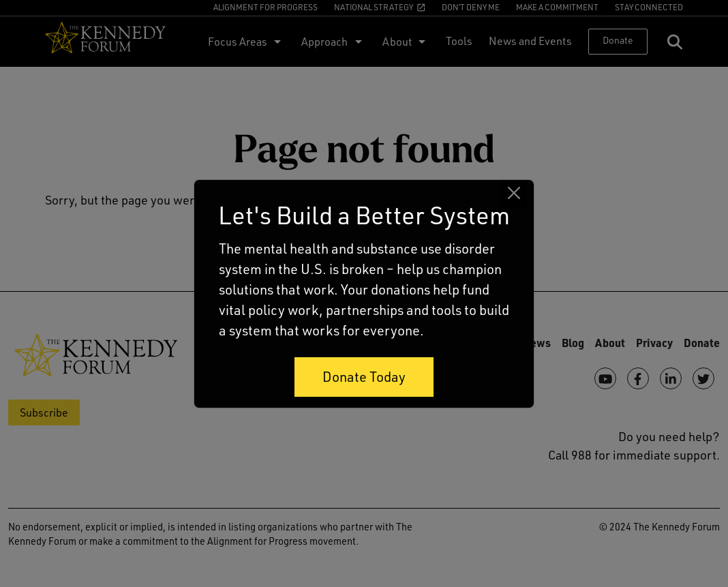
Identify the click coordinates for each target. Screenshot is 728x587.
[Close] (514, 193)
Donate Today (364, 377)
